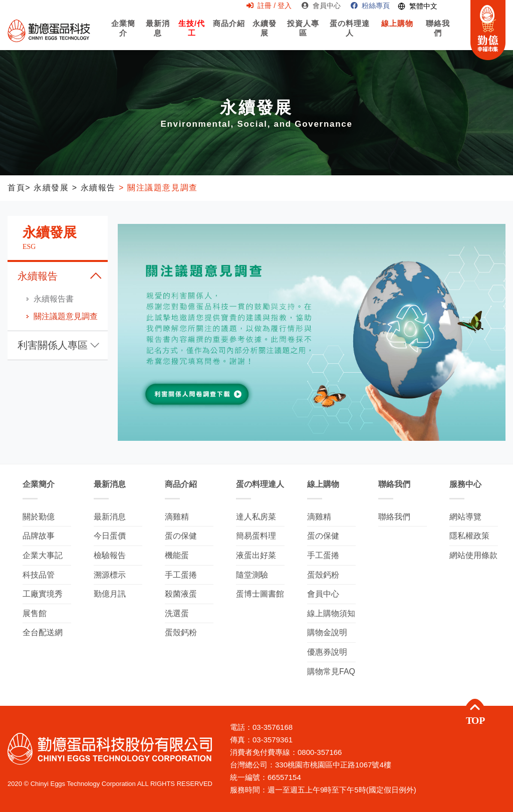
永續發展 (265, 33)
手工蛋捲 (181, 575)
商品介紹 (229, 32)
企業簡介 (123, 37)
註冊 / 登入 (269, 6)
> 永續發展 (47, 188)
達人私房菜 (256, 517)
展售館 (35, 613)
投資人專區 (303, 37)
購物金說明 (327, 632)
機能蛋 (177, 555)
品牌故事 (39, 536)
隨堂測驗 (252, 575)
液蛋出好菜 (256, 555)
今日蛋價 (110, 536)
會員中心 (321, 6)
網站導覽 (465, 517)
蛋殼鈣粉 (181, 632)
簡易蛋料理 (256, 536)
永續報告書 (54, 299)
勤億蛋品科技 (49, 30)
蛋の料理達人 (350, 37)
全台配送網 (43, 632)
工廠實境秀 (43, 594)
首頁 (16, 188)
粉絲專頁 (370, 6)
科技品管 (39, 575)
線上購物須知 (331, 613)
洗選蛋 (177, 613)
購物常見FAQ (331, 671)
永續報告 (38, 276)
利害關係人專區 (53, 345)
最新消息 (158, 33)
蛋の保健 (181, 536)
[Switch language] (418, 6)
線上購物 (397, 32)
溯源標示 (110, 575)
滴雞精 (177, 517)
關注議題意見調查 (66, 316)
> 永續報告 (92, 188)
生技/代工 (191, 33)
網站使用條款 (473, 555)
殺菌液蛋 (181, 594)
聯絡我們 (438, 37)
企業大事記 (43, 555)
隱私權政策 (469, 536)
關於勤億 (39, 517)
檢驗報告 (110, 555)
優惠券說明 (327, 652)
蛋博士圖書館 (260, 594)
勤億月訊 (110, 594)
